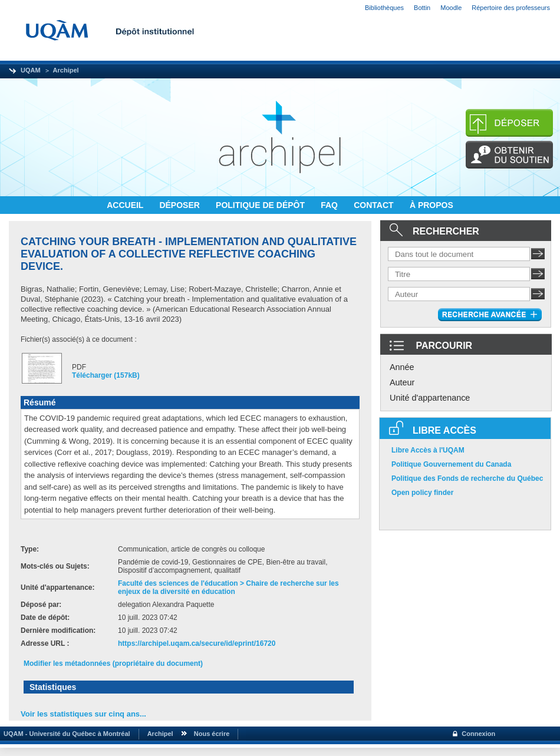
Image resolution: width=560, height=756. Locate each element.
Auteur (402, 382)
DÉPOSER (180, 205)
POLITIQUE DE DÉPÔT (261, 205)
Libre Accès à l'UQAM (428, 450)
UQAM (31, 70)
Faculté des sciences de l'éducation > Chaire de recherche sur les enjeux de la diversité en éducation (228, 587)
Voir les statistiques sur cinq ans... (83, 714)
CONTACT (375, 205)
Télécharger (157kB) (106, 375)
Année (402, 367)
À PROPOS (431, 205)
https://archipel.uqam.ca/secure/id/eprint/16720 (197, 643)
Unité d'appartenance (430, 398)
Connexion (478, 734)
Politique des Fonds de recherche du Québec (467, 478)
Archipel (66, 70)
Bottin (422, 8)
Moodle (451, 8)
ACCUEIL (126, 205)
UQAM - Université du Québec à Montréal (65, 734)
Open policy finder (422, 493)
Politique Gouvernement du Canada (451, 464)
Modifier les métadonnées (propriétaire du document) (113, 663)
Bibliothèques (384, 8)
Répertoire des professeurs (511, 8)
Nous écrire (212, 734)
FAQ (330, 205)
